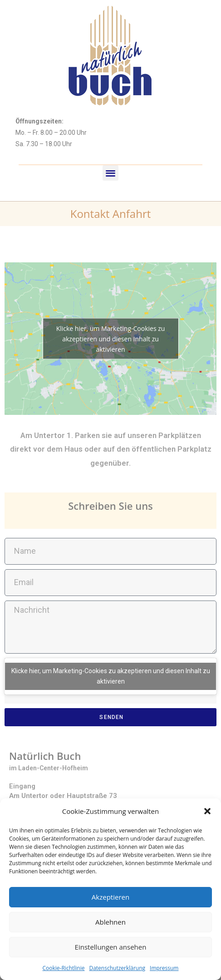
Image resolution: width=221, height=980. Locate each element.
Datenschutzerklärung (117, 968)
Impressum (164, 968)
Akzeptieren (110, 897)
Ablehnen (110, 922)
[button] (207, 811)
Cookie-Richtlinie (64, 968)
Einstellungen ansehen (111, 947)
